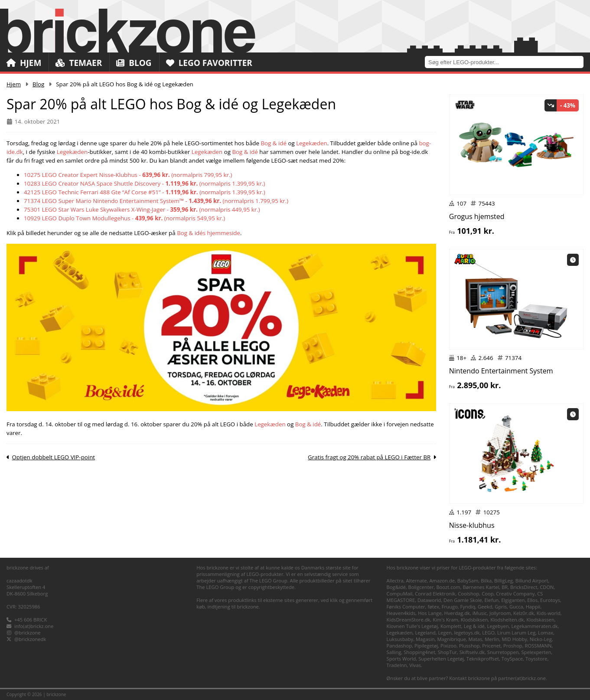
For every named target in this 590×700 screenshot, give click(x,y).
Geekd (485, 607)
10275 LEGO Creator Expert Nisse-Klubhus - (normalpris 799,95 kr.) (128, 175)
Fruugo (450, 607)
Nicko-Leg (541, 639)
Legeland (425, 633)
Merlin (492, 639)
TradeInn (397, 665)
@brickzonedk (30, 639)
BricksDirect (524, 587)
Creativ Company (515, 594)
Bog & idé (274, 143)
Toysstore (536, 659)
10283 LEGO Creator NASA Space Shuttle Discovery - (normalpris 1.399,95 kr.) (144, 183)
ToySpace (512, 659)
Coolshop (468, 594)
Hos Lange (430, 613)
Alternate (417, 581)
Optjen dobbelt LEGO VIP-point (53, 457)
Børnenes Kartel (481, 587)
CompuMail (400, 594)
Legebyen (498, 626)
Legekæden (311, 143)
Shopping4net (419, 652)
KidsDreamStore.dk (409, 620)
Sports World (401, 659)
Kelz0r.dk (524, 613)
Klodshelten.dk (507, 620)
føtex (433, 607)
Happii (533, 607)
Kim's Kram (445, 620)
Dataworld (429, 600)
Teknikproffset (483, 659)
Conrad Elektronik (435, 594)
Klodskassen (540, 620)
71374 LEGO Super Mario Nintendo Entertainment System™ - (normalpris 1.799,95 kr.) (156, 201)
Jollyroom (500, 613)
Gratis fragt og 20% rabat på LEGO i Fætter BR (369, 457)
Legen (445, 633)
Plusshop (469, 646)
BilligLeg (504, 581)
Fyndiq (468, 607)
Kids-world (549, 613)
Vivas (415, 665)
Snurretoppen (503, 652)
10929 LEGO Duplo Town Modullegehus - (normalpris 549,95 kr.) (124, 218)
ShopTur (447, 652)
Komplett (451, 626)
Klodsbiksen (474, 620)
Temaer (79, 63)
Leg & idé (474, 626)
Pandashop (399, 646)
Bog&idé (396, 587)
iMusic (480, 613)
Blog (134, 63)
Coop (487, 594)
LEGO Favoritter (209, 63)
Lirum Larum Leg (516, 633)
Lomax (546, 633)
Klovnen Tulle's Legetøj (412, 626)
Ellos (532, 600)
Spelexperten (536, 652)
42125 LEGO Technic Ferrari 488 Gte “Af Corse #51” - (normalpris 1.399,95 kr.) (145, 192)
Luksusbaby (400, 639)
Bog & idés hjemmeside (209, 233)
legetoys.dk (467, 633)
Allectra (395, 581)
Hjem (24, 63)
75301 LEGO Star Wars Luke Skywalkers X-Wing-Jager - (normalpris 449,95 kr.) (142, 209)
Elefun (492, 600)
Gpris (501, 607)
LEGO (488, 633)
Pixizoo (448, 646)
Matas (476, 639)
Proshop (513, 646)
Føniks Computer (406, 607)
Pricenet (491, 646)
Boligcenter (421, 587)
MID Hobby (514, 639)
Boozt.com (448, 587)
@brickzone (28, 633)
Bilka (486, 581)
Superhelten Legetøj (441, 659)
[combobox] (507, 62)
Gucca (516, 607)
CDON (547, 587)
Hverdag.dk (457, 613)
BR (505, 587)
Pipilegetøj (426, 646)
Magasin (425, 639)
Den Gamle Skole (463, 600)
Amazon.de (442, 581)
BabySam (468, 581)
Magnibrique (451, 639)
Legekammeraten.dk (535, 626)
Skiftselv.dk (472, 652)
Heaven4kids (401, 613)
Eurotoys (550, 600)
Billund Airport (532, 581)
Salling (394, 652)
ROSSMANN (538, 646)
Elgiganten (513, 600)
